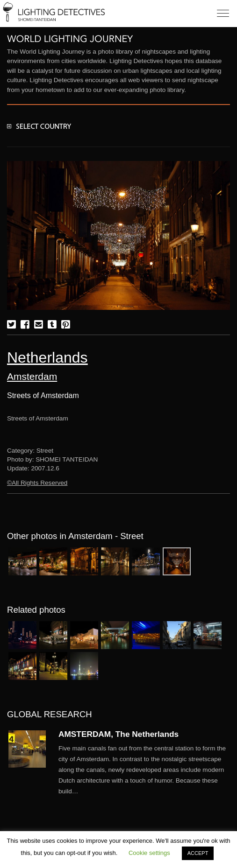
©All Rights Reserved (37, 483)
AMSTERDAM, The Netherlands (118, 734)
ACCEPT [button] (198, 853)
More (144, 770)
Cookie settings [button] (149, 853)
